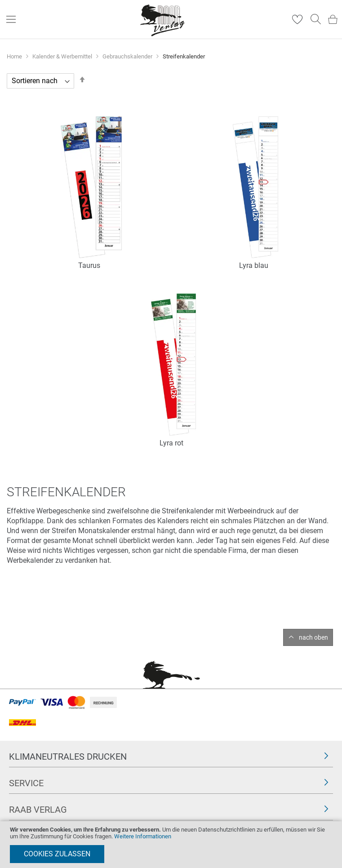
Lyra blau (254, 265)
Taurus (89, 265)
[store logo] (163, 20)
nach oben (313, 637)
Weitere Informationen (143, 836)
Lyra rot (171, 443)
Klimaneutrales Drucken (68, 757)
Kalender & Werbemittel (63, 56)
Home (15, 56)
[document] (171, 845)
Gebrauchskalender (128, 56)
